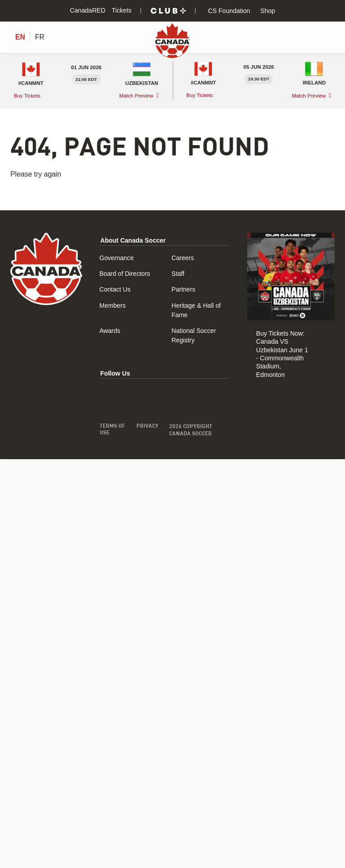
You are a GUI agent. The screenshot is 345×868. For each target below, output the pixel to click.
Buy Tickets (28, 95)
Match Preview (136, 96)
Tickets (122, 10)
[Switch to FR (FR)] (40, 37)
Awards (110, 331)
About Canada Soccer (133, 240)
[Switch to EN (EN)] (20, 37)
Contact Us (115, 289)
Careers (183, 258)
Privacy (147, 426)
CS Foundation (228, 11)
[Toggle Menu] (329, 37)
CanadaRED (88, 10)
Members (113, 306)
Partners (183, 289)
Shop (267, 11)
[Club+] (168, 11)
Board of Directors (125, 274)
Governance (117, 258)
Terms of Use (112, 430)
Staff (178, 274)
